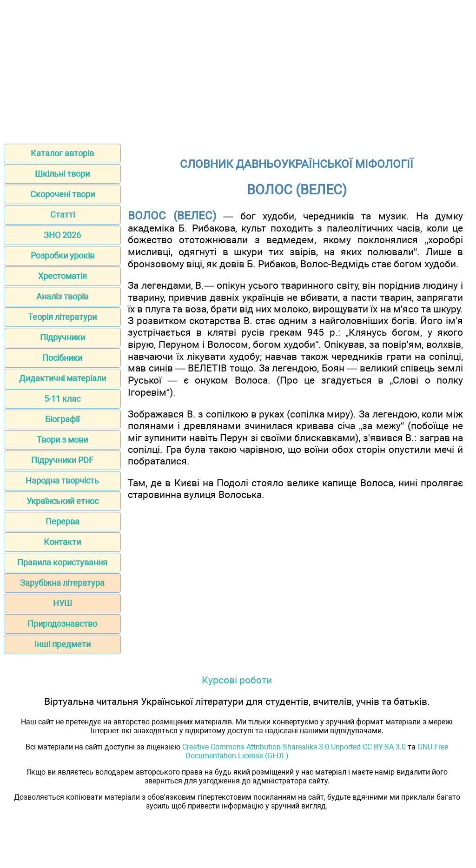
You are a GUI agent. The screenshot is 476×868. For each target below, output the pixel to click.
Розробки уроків (63, 255)
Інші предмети (63, 644)
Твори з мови (62, 440)
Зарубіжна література (62, 583)
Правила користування (62, 562)
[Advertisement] (238, 69)
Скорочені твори (63, 194)
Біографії (62, 419)
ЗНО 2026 (62, 235)
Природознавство (62, 624)
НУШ (63, 603)
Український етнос (63, 501)
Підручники (63, 337)
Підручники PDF (62, 460)
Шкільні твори (62, 174)
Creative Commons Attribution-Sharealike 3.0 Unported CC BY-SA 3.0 (294, 747)
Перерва (63, 521)
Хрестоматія (63, 276)
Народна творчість (62, 480)
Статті (63, 215)
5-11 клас (62, 399)
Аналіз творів (62, 296)
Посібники (62, 358)
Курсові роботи (237, 680)
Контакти (62, 542)
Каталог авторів (62, 153)
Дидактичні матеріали (63, 378)
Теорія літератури (62, 317)
